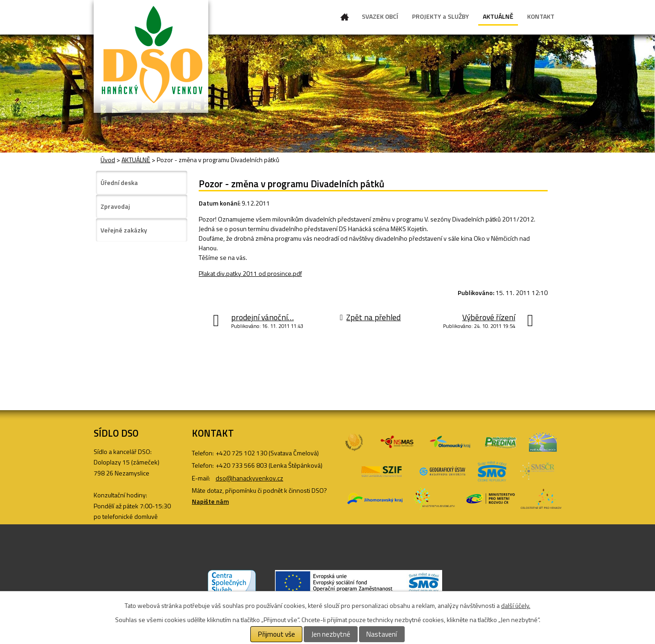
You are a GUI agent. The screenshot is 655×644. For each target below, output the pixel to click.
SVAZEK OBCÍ (380, 16)
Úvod (345, 19)
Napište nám (210, 501)
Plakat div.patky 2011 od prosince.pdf (250, 273)
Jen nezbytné (331, 634)
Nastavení (382, 634)
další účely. (516, 605)
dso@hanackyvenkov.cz (249, 478)
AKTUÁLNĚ (498, 16)
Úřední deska (119, 182)
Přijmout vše (277, 634)
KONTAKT (541, 16)
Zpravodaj (115, 206)
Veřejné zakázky (124, 230)
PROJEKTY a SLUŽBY (441, 16)
